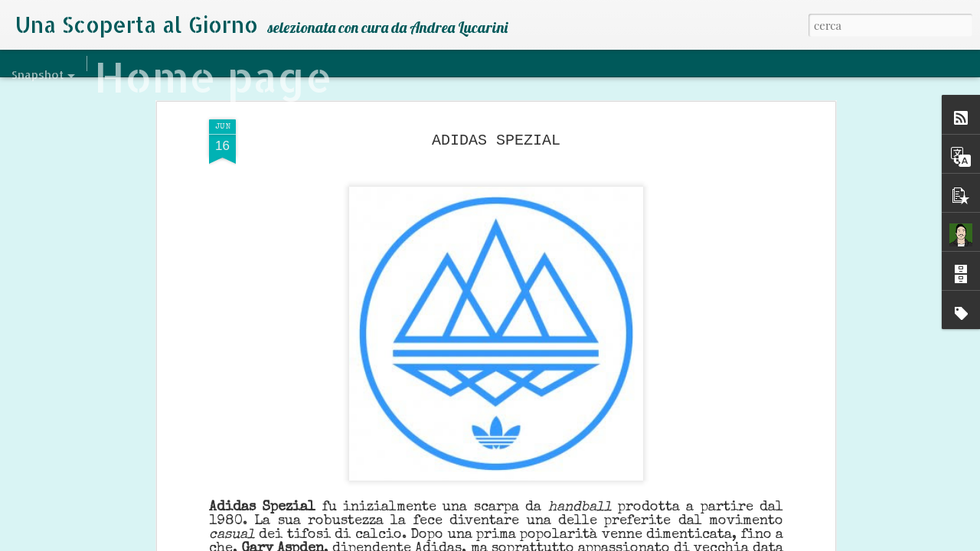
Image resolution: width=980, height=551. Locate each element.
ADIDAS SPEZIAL (496, 138)
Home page (213, 76)
